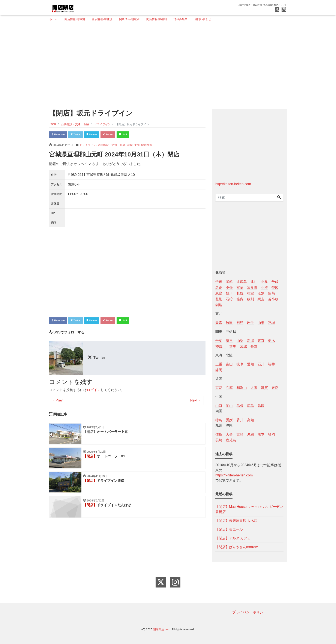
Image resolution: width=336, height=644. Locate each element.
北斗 (254, 282)
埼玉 (229, 341)
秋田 (229, 323)
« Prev (58, 402)
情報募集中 (181, 19)
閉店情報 (147, 146)
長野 (254, 346)
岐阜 (240, 364)
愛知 (250, 364)
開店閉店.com (162, 629)
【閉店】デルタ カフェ (233, 538)
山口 (219, 406)
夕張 (229, 288)
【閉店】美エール (229, 529)
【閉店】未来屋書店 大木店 (236, 521)
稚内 (240, 299)
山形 (261, 323)
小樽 (264, 288)
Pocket (119, 135)
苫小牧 (273, 299)
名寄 (219, 288)
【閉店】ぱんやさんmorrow (236, 547)
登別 (219, 299)
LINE (137, 135)
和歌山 (242, 388)
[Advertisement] (166, 64)
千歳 (275, 282)
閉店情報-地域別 (129, 19)
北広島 (242, 282)
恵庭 (219, 293)
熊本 (261, 434)
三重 (219, 364)
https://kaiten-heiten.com (234, 475)
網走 (261, 299)
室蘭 (240, 288)
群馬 (233, 346)
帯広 (275, 288)
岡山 (229, 406)
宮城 (130, 146)
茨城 (243, 346)
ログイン (94, 392)
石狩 (229, 299)
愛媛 (229, 420)
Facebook (60, 135)
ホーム (53, 19)
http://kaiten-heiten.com (233, 184)
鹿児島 (231, 440)
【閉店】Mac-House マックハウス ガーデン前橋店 (249, 509)
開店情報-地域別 (75, 19)
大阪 (254, 388)
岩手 (250, 323)
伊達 (219, 282)
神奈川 (220, 346)
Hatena (100, 135)
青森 (219, 323)
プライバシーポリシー (249, 612)
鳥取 (261, 406)
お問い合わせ (203, 19)
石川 (261, 364)
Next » (195, 402)
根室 (250, 293)
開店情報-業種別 (102, 19)
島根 (240, 406)
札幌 (240, 293)
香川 (240, 420)
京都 (219, 388)
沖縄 (250, 434)
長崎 (219, 440)
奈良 (275, 388)
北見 (264, 282)
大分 (229, 434)
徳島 (219, 420)
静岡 (219, 370)
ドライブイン (88, 146)
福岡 (271, 434)
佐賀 (219, 434)
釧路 (219, 305)
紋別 (250, 299)
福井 (271, 364)
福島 (240, 323)
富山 (229, 364)
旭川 (229, 293)
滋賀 (264, 388)
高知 (250, 420)
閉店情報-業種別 (157, 19)
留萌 (271, 293)
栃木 (271, 341)
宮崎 (240, 434)
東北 (137, 146)
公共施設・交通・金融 (111, 146)
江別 (261, 293)
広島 (250, 406)
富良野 (252, 288)
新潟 (250, 341)
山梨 (240, 341)
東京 (261, 341)
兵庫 (229, 388)
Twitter (80, 135)
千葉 (219, 341)
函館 (229, 282)
